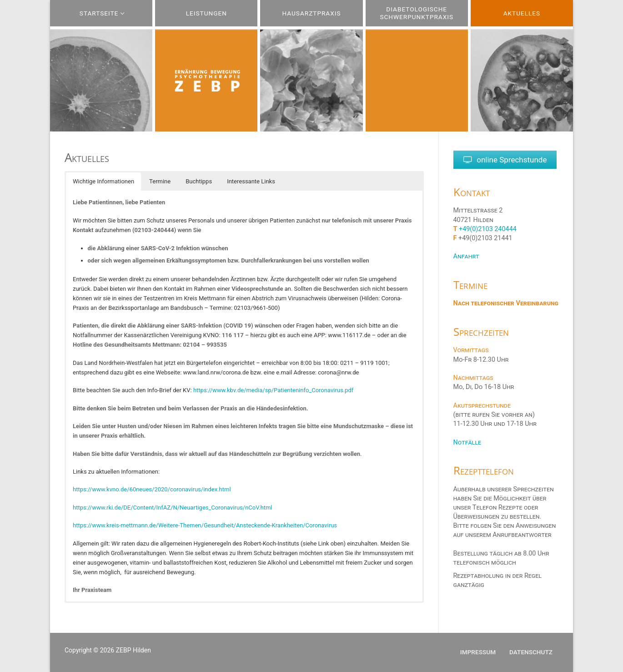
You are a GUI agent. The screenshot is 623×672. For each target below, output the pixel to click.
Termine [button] (160, 181)
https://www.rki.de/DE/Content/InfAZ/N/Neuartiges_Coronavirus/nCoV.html (172, 508)
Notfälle (467, 442)
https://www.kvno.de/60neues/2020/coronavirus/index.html (152, 489)
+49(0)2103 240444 (488, 229)
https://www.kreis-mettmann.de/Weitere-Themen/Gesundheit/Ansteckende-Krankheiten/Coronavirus (205, 525)
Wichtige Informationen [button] (103, 181)
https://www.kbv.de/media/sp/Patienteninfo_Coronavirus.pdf (273, 390)
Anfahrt (466, 257)
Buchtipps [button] (199, 181)
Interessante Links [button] (251, 181)
